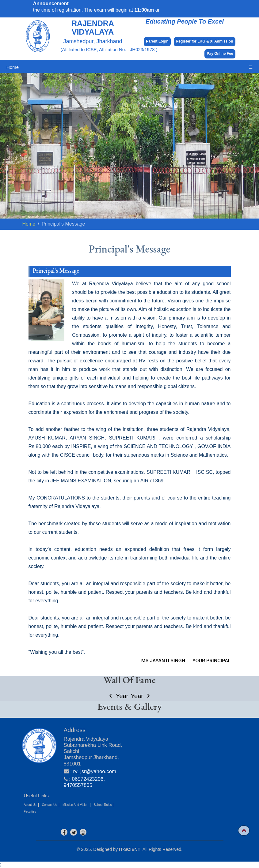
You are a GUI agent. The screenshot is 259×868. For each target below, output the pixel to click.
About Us (30, 805)
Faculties (30, 812)
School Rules (103, 805)
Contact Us (50, 805)
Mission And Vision (75, 805)
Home (13, 67)
